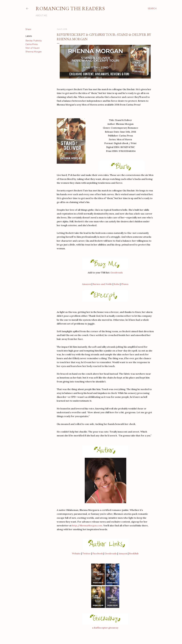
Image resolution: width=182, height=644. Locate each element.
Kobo (117, 284)
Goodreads (117, 273)
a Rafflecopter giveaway (105, 628)
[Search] (152, 9)
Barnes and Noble (102, 284)
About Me (41, 15)
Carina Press (32, 44)
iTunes (125, 284)
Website (76, 553)
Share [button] (28, 29)
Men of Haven (33, 48)
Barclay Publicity (34, 41)
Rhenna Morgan (34, 52)
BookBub (134, 553)
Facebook (98, 553)
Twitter (87, 553)
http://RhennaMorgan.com (87, 525)
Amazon (87, 284)
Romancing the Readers (70, 8)
